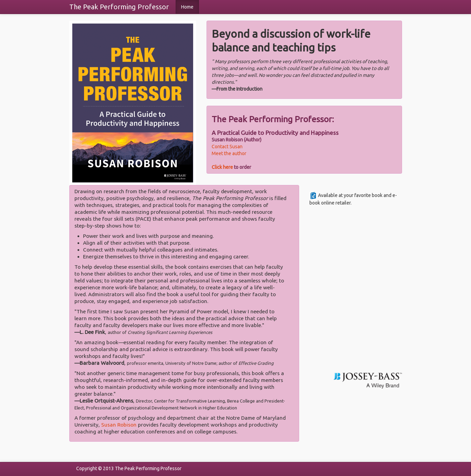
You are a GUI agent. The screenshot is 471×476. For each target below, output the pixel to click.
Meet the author (229, 153)
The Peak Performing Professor (119, 7)
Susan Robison (119, 425)
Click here (222, 167)
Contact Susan (227, 147)
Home (187, 7)
